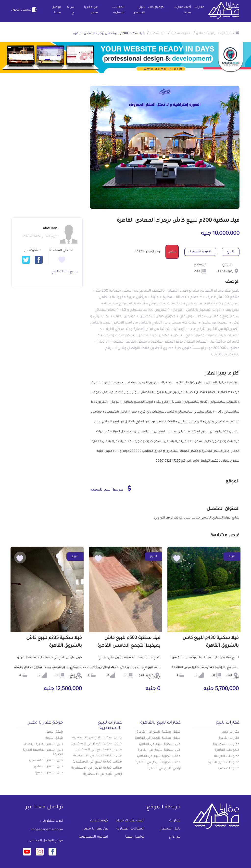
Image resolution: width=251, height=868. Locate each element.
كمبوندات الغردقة (227, 756)
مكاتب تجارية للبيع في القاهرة (159, 756)
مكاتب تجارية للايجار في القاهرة (158, 763)
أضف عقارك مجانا (183, 10)
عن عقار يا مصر (91, 10)
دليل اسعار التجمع (49, 773)
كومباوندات (156, 7)
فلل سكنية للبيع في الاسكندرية (98, 750)
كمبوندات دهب (229, 769)
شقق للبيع (55, 732)
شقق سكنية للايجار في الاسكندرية (96, 744)
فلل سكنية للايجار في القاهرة (159, 750)
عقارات (199, 7)
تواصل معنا (56, 10)
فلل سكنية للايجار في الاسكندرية (98, 756)
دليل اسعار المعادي (49, 767)
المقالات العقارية (118, 10)
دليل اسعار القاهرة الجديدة (44, 744)
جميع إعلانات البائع (64, 272)
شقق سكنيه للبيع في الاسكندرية (97, 738)
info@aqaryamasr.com (47, 830)
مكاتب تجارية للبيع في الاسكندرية (97, 762)
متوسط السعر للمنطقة (111, 488)
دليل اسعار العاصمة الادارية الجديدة (43, 752)
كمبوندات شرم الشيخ (224, 763)
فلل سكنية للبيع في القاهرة (160, 744)
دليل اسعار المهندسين (46, 761)
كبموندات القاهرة (227, 750)
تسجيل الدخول (25, 10)
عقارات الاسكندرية (226, 744)
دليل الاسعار (139, 10)
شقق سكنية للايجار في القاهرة (158, 738)
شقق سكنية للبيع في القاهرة (159, 732)
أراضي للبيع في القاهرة (164, 769)
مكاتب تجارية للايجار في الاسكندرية (97, 768)
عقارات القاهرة (229, 738)
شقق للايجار (54, 738)
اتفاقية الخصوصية (93, 837)
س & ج (70, 10)
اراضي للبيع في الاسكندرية (103, 774)
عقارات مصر (231, 732)
